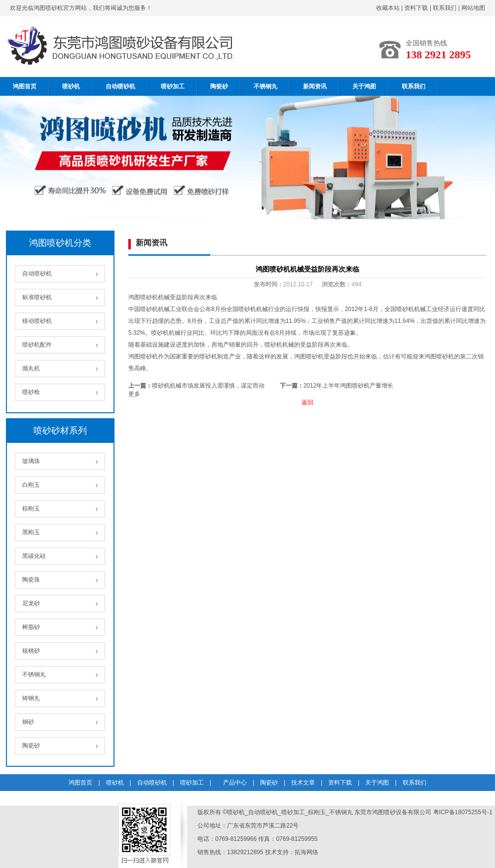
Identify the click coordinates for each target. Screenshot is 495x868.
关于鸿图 (364, 86)
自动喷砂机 (120, 86)
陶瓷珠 (31, 580)
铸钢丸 (31, 698)
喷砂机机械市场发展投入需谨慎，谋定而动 (208, 386)
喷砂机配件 (37, 345)
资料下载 (416, 8)
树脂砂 (31, 627)
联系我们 (445, 8)
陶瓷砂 (219, 86)
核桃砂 (31, 651)
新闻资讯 (315, 86)
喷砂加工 (173, 86)
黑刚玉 (31, 532)
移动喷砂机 (37, 321)
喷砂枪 (31, 392)
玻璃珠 (31, 461)
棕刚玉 (31, 509)
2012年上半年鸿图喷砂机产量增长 (349, 386)
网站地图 (473, 8)
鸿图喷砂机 (143, 356)
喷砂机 (71, 86)
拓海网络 (306, 852)
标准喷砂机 (37, 297)
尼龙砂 (31, 603)
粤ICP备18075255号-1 (463, 812)
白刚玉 (31, 485)
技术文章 (303, 783)
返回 (307, 402)
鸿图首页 (25, 86)
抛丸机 (31, 368)
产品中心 (235, 783)
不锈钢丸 (266, 86)
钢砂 (28, 722)
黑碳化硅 (34, 556)
